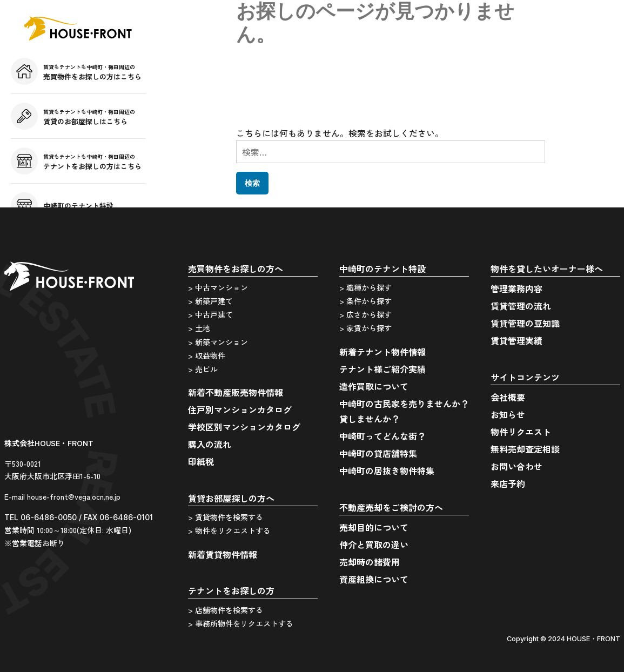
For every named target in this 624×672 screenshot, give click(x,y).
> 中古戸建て (210, 314)
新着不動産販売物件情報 (236, 392)
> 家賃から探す (365, 328)
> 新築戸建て (210, 301)
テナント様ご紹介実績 (383, 369)
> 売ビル (203, 369)
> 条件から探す (365, 301)
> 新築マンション (218, 342)
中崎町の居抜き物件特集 (387, 471)
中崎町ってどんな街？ (383, 436)
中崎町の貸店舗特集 (378, 453)
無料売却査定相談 (525, 449)
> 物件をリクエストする (229, 530)
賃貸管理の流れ (521, 306)
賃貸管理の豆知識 (525, 323)
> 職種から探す (365, 287)
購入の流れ (210, 444)
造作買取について (374, 386)
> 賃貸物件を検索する (226, 517)
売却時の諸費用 (370, 562)
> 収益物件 (207, 355)
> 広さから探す (365, 314)
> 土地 (199, 328)
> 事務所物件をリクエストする (241, 623)
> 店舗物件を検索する (226, 610)
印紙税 (201, 461)
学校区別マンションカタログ (244, 427)
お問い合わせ (516, 466)
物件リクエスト (521, 432)
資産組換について (374, 579)
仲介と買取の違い (374, 545)
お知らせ (508, 414)
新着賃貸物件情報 (223, 554)
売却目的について (374, 527)
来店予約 (508, 483)
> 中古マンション (218, 287)
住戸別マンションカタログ (240, 409)
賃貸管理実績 (516, 340)
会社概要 (508, 397)
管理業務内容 (516, 288)
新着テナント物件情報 (383, 352)
